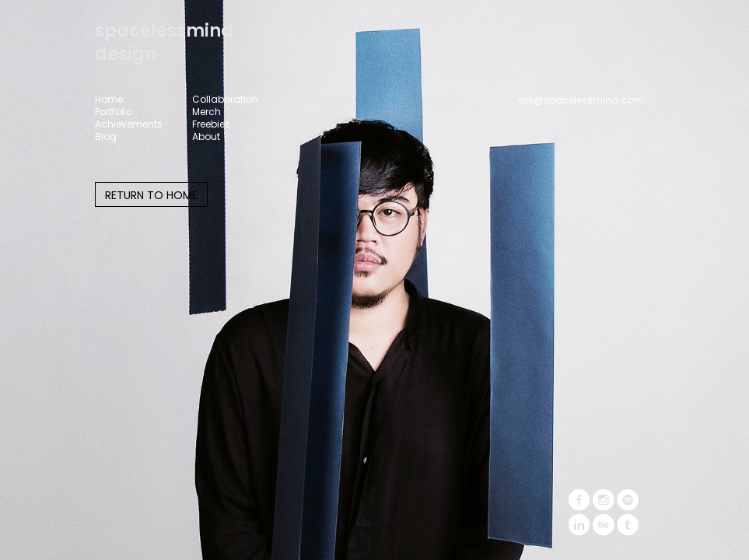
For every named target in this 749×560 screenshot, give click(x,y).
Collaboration (225, 100)
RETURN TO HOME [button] (151, 195)
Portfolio (114, 112)
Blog (106, 137)
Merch (206, 112)
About (206, 137)
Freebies (211, 124)
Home (109, 100)
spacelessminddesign (164, 42)
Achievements (129, 124)
